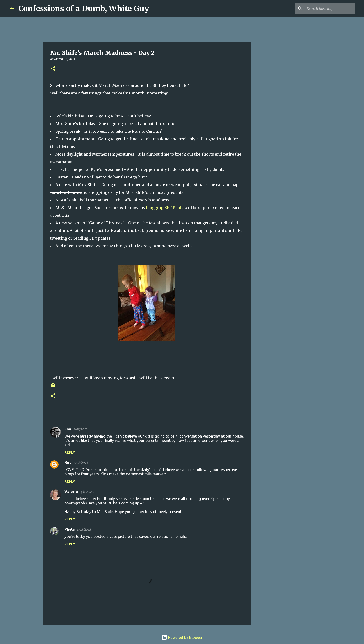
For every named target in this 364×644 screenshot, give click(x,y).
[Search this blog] (330, 9)
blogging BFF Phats (165, 208)
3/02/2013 (80, 429)
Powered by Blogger (182, 637)
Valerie (71, 492)
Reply (70, 452)
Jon (68, 429)
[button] (53, 69)
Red (68, 462)
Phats (70, 529)
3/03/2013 (87, 492)
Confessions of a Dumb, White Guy (84, 9)
